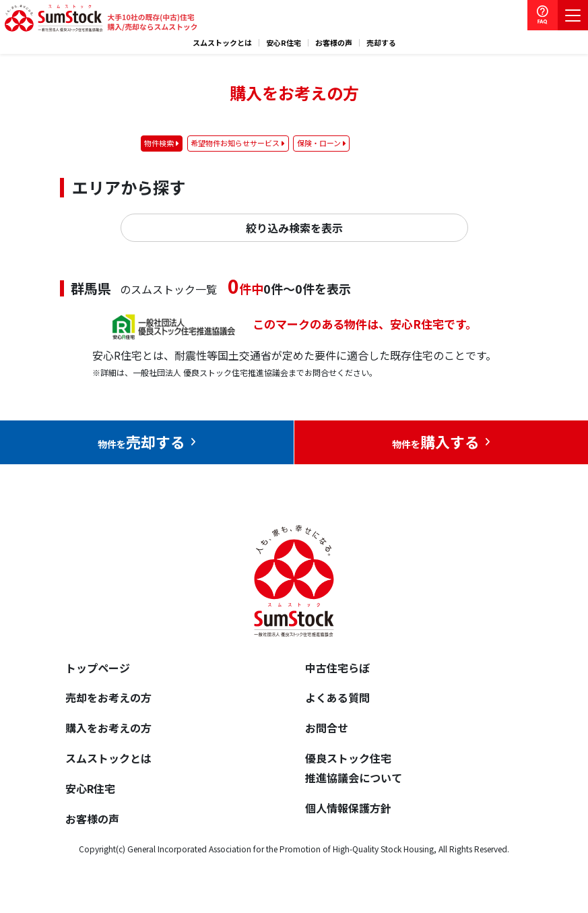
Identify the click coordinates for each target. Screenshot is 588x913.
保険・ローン (319, 143)
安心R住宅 (284, 43)
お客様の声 (334, 43)
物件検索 (159, 143)
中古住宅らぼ (337, 668)
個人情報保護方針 (348, 808)
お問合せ (327, 728)
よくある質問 (337, 697)
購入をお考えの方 (108, 728)
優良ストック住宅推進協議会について (354, 768)
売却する (381, 43)
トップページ (98, 668)
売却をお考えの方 (108, 697)
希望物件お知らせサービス (235, 143)
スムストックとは (222, 43)
